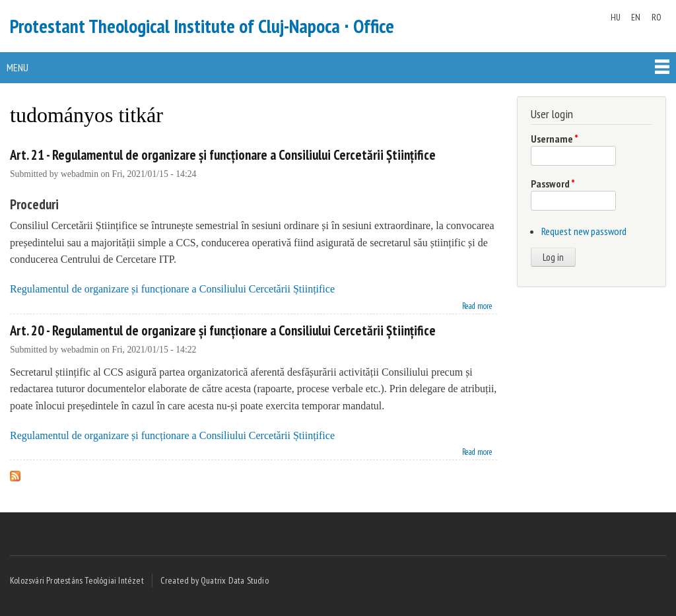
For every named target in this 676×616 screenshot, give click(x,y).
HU (616, 17)
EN (636, 17)
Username (555, 139)
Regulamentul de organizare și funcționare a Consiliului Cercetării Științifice (172, 289)
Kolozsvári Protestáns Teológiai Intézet (77, 580)
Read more (477, 305)
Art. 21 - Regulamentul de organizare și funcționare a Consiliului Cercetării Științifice (223, 155)
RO (657, 17)
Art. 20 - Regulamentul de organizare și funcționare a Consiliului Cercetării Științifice (223, 330)
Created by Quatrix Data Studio (215, 580)
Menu (17, 67)
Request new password (584, 231)
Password (553, 184)
